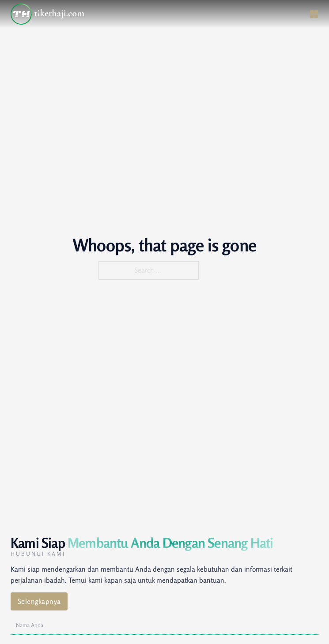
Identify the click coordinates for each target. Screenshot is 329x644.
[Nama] (164, 626)
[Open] (314, 14)
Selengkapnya (39, 601)
